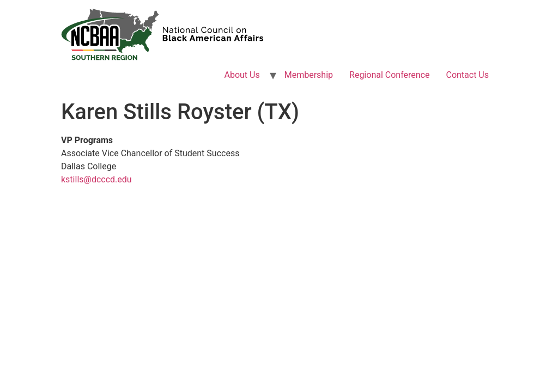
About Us (242, 75)
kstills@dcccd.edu (96, 179)
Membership (309, 75)
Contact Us (467, 75)
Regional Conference (389, 75)
